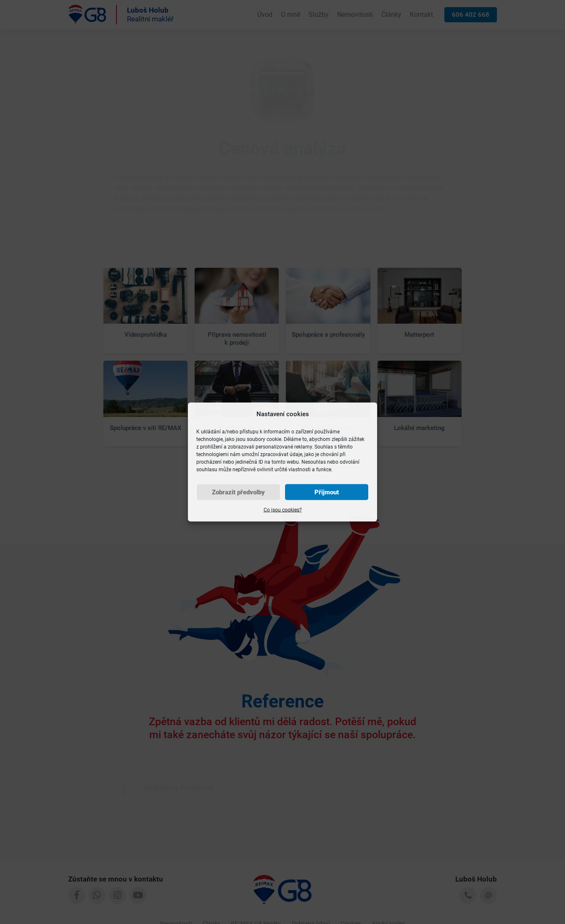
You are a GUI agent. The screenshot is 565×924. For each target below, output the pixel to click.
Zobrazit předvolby (238, 492)
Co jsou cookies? (283, 510)
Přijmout (327, 492)
